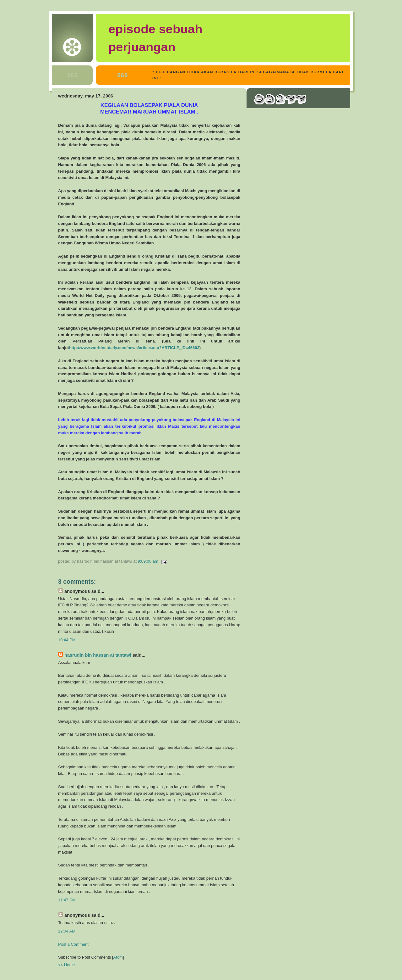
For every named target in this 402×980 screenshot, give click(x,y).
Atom (118, 957)
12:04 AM (67, 931)
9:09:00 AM (149, 561)
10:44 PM (67, 640)
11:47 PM (67, 900)
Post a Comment (73, 944)
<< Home (66, 965)
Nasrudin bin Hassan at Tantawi (98, 655)
